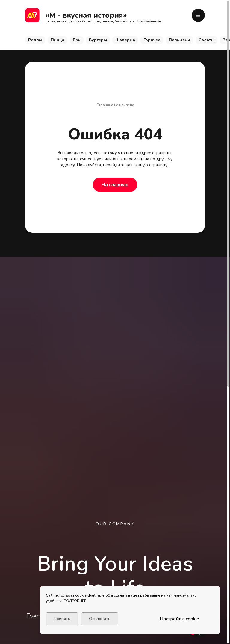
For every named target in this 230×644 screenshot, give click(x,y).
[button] (198, 15)
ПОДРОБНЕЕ (75, 601)
